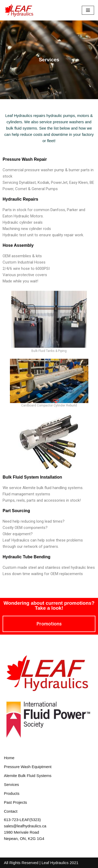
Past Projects (15, 802)
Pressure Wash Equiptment (28, 767)
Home (9, 758)
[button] (49, 624)
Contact (11, 811)
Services (11, 784)
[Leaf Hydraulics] (20, 10)
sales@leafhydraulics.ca (25, 826)
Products (12, 793)
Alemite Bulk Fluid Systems (28, 776)
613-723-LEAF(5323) (22, 820)
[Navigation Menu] (88, 10)
